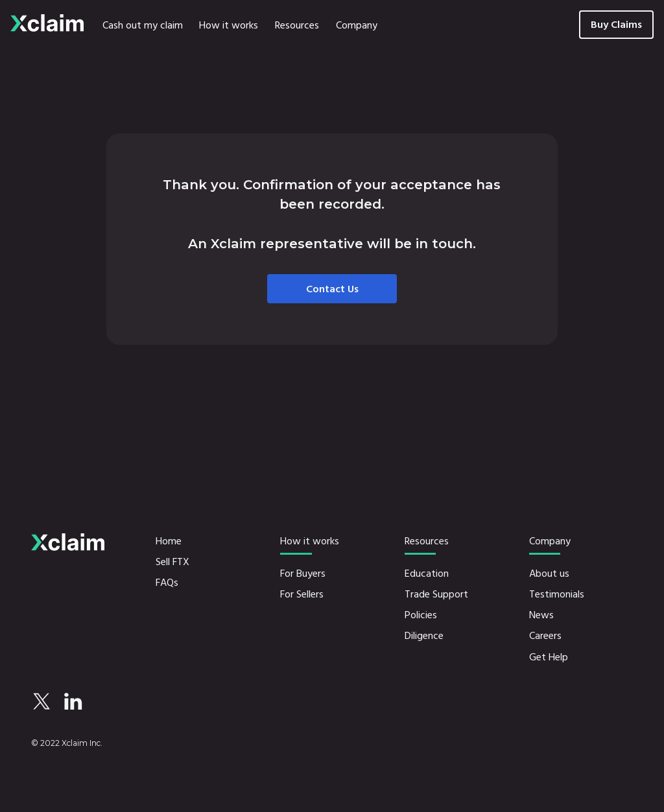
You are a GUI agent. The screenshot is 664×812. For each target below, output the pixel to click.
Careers (545, 636)
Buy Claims (616, 25)
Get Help (549, 657)
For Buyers (303, 574)
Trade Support (436, 594)
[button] (229, 25)
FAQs (167, 583)
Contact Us (332, 289)
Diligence (424, 636)
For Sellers (302, 594)
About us (549, 574)
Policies (421, 615)
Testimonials (557, 594)
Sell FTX (172, 562)
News (541, 615)
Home (169, 541)
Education (427, 574)
